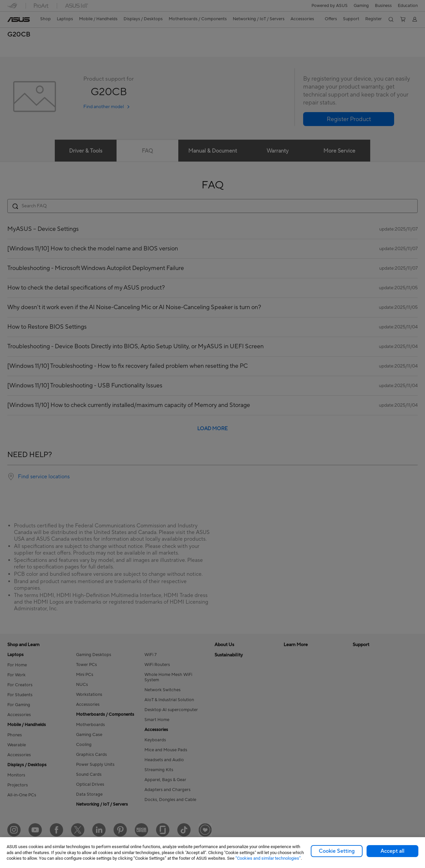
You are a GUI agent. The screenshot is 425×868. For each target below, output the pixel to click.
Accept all (392, 851)
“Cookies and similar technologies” (268, 858)
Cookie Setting (337, 851)
